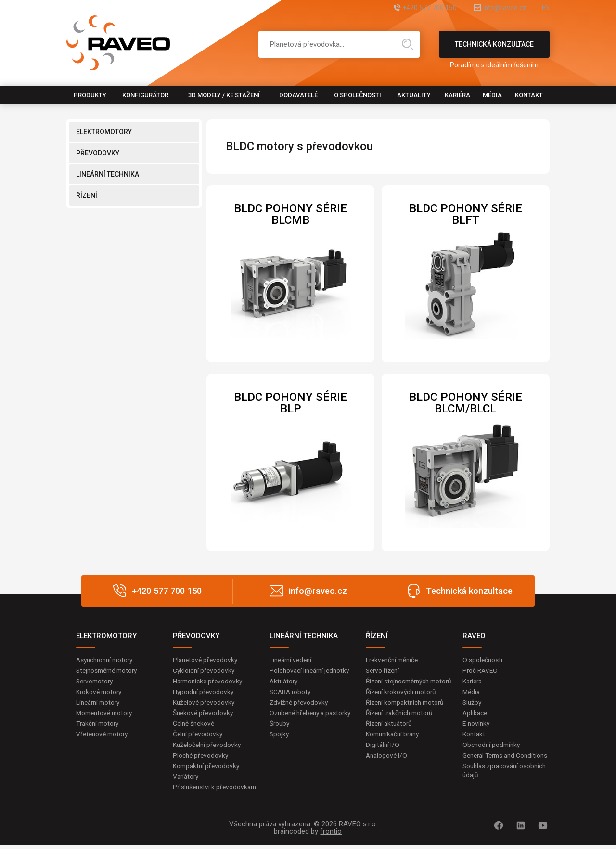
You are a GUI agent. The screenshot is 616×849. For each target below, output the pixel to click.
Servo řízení (384, 671)
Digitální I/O (383, 756)
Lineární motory (100, 703)
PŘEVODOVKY (98, 153)
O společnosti (358, 95)
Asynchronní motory (107, 660)
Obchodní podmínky (493, 747)
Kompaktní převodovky (207, 769)
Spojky (280, 746)
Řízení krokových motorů (403, 702)
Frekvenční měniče (394, 660)
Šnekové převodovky (204, 714)
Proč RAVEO (481, 671)
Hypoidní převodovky (204, 693)
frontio (331, 835)
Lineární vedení (292, 660)
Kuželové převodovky (205, 703)
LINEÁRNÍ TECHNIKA (108, 174)
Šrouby (280, 734)
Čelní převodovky (199, 736)
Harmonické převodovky (209, 682)
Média (492, 95)
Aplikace (475, 714)
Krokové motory (100, 693)
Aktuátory (285, 682)
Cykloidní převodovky (205, 671)
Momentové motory (106, 714)
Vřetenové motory (104, 736)
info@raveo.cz (494, 8)
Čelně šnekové (195, 725)
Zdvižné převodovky (300, 703)
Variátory (187, 780)
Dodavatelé (298, 95)
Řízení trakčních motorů (402, 724)
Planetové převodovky (206, 660)
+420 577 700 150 (407, 8)
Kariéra (457, 95)
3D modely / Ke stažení (224, 95)
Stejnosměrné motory (109, 671)
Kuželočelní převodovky (208, 747)
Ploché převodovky (201, 758)
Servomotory (96, 682)
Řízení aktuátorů (391, 734)
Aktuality (414, 95)
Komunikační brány (395, 746)
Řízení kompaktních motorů (408, 713)
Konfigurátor (145, 95)
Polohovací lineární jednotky (312, 671)
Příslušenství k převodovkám (216, 790)
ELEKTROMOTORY (104, 132)
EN (545, 8)
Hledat (408, 44)
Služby (473, 703)
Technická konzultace (494, 49)
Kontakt (529, 95)
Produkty (90, 95)
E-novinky (477, 725)
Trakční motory (99, 725)
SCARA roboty (291, 693)
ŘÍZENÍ (87, 195)
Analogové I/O (387, 767)
